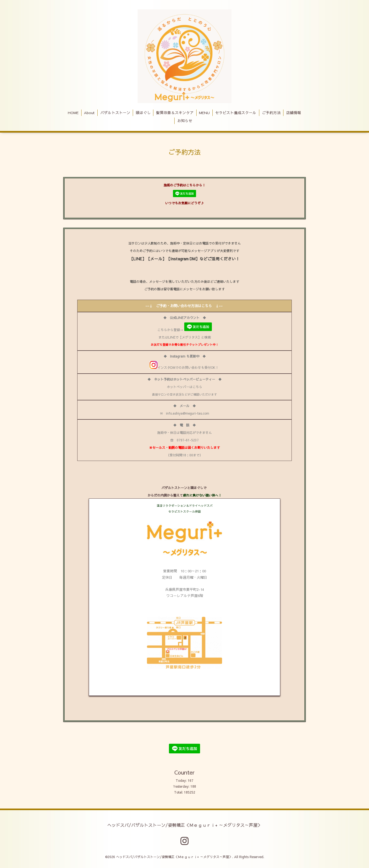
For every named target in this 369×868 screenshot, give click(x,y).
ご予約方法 (271, 113)
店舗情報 (294, 113)
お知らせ (185, 121)
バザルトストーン (115, 113)
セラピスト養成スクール (236, 113)
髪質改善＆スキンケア (175, 113)
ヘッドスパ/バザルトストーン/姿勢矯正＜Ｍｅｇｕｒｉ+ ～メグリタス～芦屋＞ (184, 825)
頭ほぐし (143, 113)
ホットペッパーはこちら (184, 387)
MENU (204, 113)
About (89, 113)
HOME (73, 113)
